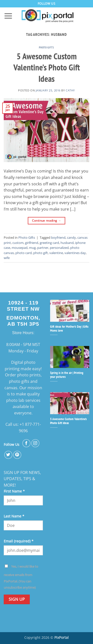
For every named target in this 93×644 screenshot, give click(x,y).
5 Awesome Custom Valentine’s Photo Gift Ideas (47, 67)
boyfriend (58, 237)
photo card (24, 253)
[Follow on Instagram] (35, 443)
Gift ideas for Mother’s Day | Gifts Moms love (69, 329)
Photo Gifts (46, 47)
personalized (59, 248)
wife (7, 258)
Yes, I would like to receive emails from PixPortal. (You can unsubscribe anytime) (21, 577)
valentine (56, 253)
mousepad (20, 248)
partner (43, 248)
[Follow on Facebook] (26, 443)
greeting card (49, 243)
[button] (8, 16)
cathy (70, 90)
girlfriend (32, 243)
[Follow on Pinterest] (17, 455)
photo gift (41, 253)
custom (18, 243)
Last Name (14, 516)
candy (71, 237)
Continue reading (47, 221)
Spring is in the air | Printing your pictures (67, 375)
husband (67, 243)
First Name (14, 491)
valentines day (75, 253)
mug (32, 248)
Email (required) (19, 541)
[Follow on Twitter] (8, 455)
